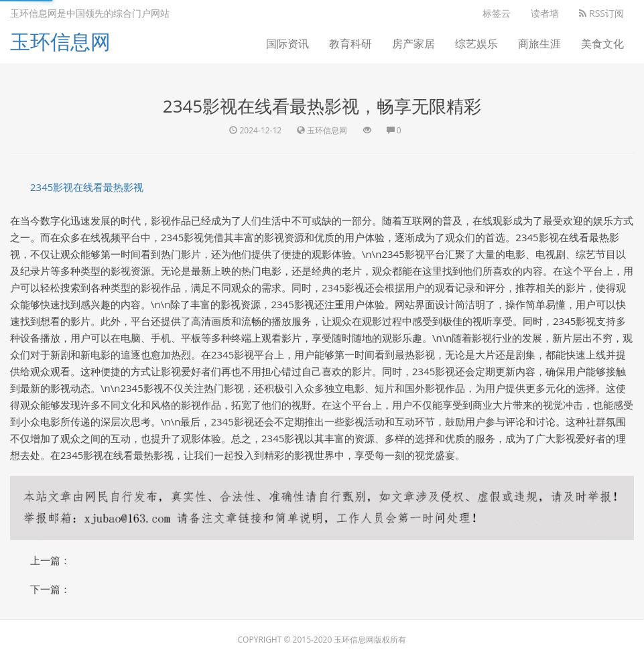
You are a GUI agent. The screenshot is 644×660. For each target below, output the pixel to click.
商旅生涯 (539, 44)
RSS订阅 (601, 13)
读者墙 (545, 13)
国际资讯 (287, 44)
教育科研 (350, 44)
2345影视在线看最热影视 (87, 187)
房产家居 (413, 44)
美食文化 (602, 44)
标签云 (497, 13)
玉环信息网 (60, 41)
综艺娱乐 (476, 44)
